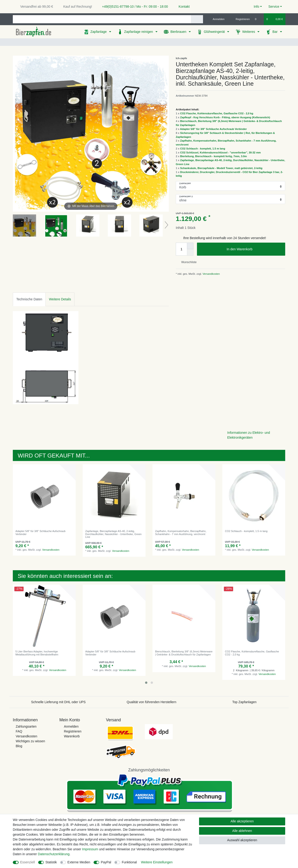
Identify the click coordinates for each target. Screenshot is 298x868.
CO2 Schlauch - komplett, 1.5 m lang (203, 149)
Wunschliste (187, 262)
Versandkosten (211, 274)
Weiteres (249, 32)
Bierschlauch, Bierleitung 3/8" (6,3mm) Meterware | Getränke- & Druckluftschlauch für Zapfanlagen (184, 653)
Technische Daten (29, 299)
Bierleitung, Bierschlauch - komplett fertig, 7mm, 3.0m (214, 156)
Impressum (90, 849)
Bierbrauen (179, 32)
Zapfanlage (99, 32)
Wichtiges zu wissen (30, 741)
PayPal (106, 862)
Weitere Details (60, 299)
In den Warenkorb (254, 249)
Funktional (129, 862)
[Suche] (197, 19)
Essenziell (28, 862)
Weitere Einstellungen (157, 862)
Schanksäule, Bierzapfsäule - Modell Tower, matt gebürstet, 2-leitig (221, 168)
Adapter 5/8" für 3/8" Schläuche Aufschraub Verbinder (213, 129)
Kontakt (182, 7)
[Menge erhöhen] (190, 246)
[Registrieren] (240, 19)
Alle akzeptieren (242, 821)
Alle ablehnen (242, 831)
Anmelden (71, 726)
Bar (275, 32)
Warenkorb (72, 736)
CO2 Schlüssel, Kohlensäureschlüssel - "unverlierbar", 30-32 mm (220, 153)
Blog (19, 746)
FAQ (19, 731)
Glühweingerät (215, 32)
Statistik (51, 862)
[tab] (29, 299)
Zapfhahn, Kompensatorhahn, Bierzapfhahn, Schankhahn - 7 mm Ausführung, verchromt (181, 532)
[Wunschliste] (258, 19)
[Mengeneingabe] (181, 249)
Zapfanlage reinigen (139, 32)
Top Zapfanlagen (244, 702)
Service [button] (274, 7)
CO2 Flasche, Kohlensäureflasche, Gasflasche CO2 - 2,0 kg (217, 113)
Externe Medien (79, 862)
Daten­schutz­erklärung (54, 854)
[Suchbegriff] (102, 19)
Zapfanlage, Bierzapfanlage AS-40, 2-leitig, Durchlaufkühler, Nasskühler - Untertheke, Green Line (113, 534)
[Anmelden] (217, 19)
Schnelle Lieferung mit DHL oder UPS (58, 702)
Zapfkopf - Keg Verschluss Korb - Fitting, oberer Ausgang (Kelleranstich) (225, 117)
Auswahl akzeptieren (242, 840)
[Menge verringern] (190, 252)
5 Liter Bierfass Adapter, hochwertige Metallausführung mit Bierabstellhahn (37, 653)
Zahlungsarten (26, 726)
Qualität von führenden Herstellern (151, 702)
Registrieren (73, 731)
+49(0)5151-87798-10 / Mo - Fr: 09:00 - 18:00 (133, 7)
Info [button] (256, 7)
